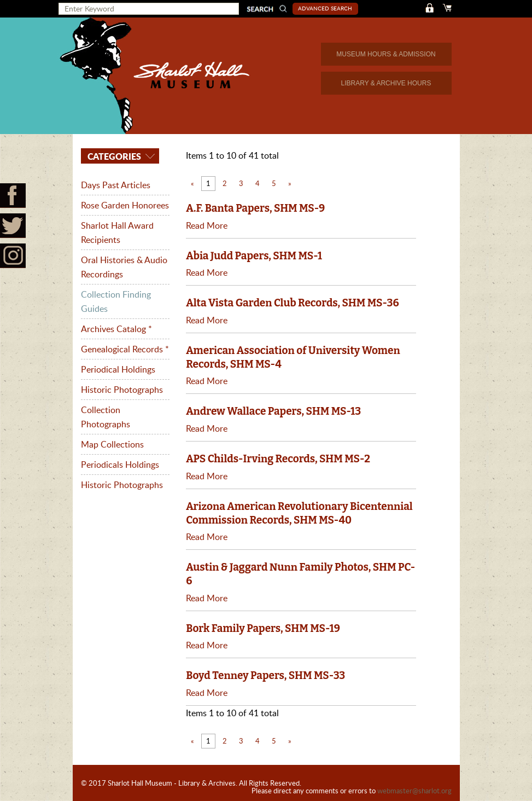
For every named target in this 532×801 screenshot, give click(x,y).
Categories (113, 156)
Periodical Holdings (118, 369)
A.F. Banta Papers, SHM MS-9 (255, 208)
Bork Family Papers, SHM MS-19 (263, 628)
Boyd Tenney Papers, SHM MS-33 (265, 675)
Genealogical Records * (125, 349)
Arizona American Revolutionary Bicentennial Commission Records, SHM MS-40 (299, 513)
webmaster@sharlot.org (414, 791)
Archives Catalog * (116, 329)
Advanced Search (325, 8)
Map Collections (112, 444)
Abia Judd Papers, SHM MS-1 (254, 256)
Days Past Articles (116, 185)
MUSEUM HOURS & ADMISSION (386, 54)
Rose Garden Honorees (125, 205)
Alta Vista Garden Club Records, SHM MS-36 (292, 303)
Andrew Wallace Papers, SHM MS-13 (273, 411)
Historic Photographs (122, 390)
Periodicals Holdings (120, 465)
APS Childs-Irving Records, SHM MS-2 (278, 459)
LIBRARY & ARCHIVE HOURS (386, 83)
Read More (207, 225)
